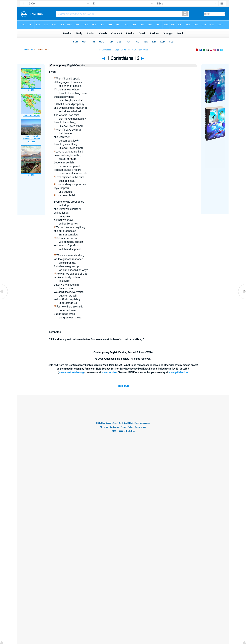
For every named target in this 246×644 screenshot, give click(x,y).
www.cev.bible (109, 372)
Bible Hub (123, 386)
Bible (26, 50)
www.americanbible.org (71, 372)
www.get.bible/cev (178, 372)
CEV (32, 50)
